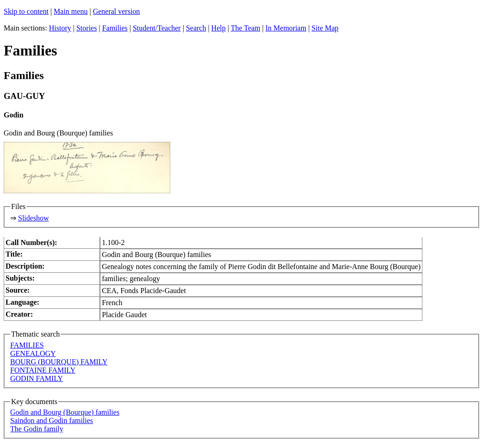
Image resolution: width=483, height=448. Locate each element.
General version (117, 11)
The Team (246, 28)
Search (196, 28)
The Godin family (37, 429)
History (60, 28)
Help (219, 28)
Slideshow (34, 218)
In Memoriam (286, 28)
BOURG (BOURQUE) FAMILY (59, 362)
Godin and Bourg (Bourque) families (65, 412)
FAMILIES (27, 345)
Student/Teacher (157, 28)
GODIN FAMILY (37, 378)
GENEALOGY (33, 353)
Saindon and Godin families (52, 420)
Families (115, 28)
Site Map (325, 28)
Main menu (71, 11)
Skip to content (26, 11)
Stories (87, 28)
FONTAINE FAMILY (43, 370)
